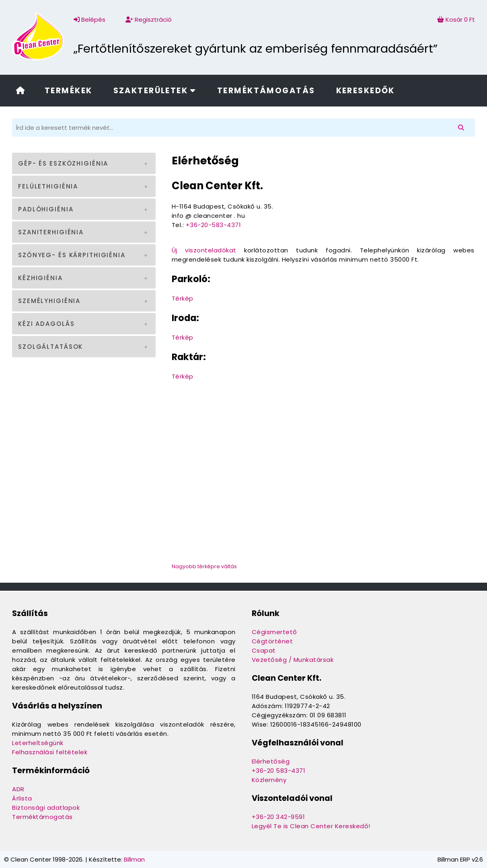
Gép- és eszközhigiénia (63, 163)
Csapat (264, 650)
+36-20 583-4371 (279, 771)
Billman (134, 859)
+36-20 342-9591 (278, 817)
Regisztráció (149, 19)
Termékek (68, 91)
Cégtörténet (272, 641)
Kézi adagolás (46, 324)
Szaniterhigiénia (51, 232)
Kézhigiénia (40, 278)
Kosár (456, 19)
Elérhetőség (271, 761)
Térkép (183, 298)
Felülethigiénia (48, 186)
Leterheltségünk (38, 743)
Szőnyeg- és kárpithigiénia (72, 255)
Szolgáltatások (50, 347)
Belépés (89, 19)
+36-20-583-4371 (214, 225)
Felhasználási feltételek (50, 752)
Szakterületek (155, 91)
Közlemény (269, 780)
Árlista (22, 798)
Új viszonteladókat (204, 250)
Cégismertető (274, 632)
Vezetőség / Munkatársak (293, 660)
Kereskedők (366, 91)
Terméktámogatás (266, 91)
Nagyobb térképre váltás (204, 566)
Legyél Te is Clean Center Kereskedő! (311, 826)
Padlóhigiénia (46, 209)
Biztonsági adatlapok (46, 808)
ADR (18, 789)
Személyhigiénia (49, 301)
